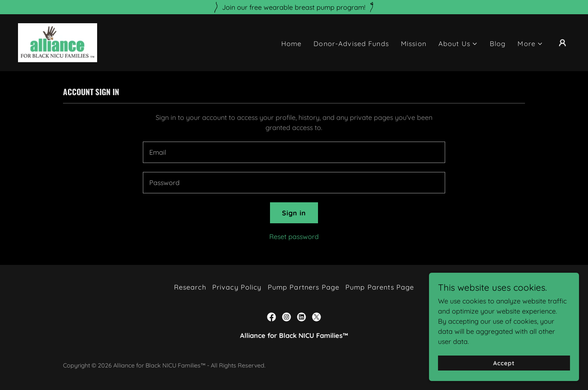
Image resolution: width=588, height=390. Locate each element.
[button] (458, 44)
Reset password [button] (294, 237)
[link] (58, 42)
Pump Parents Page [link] (380, 287)
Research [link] (190, 287)
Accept (504, 363)
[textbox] (294, 152)
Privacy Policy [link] (237, 287)
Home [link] (292, 44)
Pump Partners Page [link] (304, 287)
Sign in (294, 213)
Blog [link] (498, 44)
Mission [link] (414, 44)
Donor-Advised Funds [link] (351, 44)
